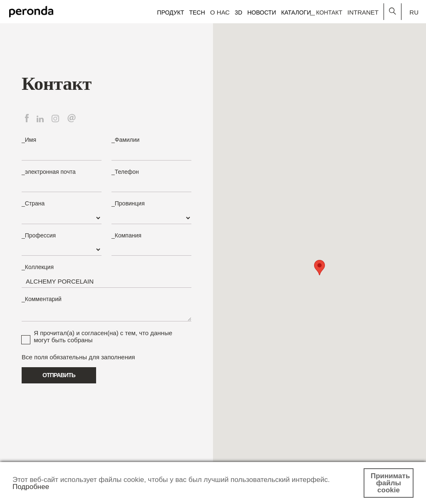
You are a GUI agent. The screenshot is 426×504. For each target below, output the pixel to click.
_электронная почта (49, 172)
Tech (197, 12)
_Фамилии (125, 140)
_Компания (126, 235)
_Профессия (39, 235)
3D (238, 12)
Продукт (171, 12)
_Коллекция (38, 267)
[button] (319, 268)
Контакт (329, 12)
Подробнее (31, 487)
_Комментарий (42, 299)
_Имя (29, 140)
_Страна (33, 203)
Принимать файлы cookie (390, 483)
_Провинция (128, 203)
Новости (261, 12)
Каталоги (296, 12)
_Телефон (125, 172)
